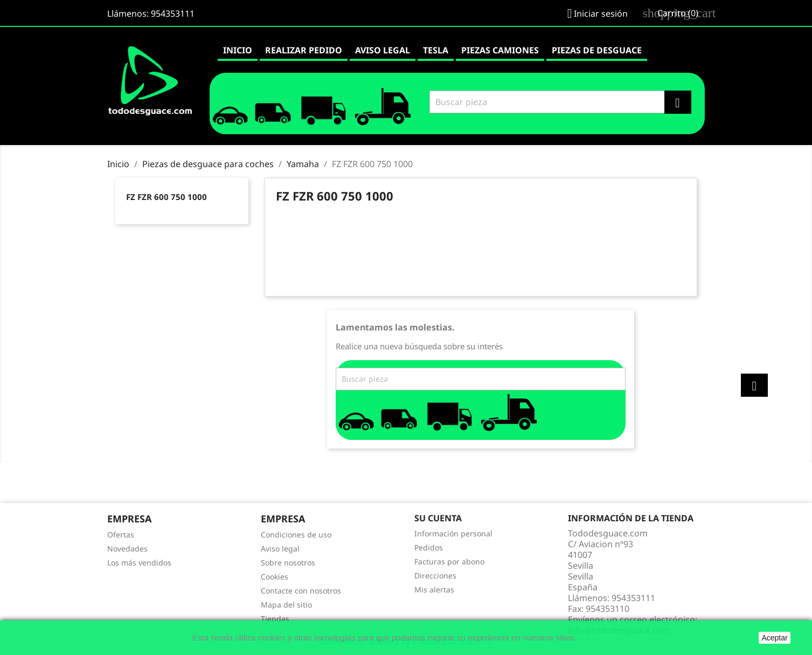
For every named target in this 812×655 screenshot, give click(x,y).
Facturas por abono (449, 561)
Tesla (436, 50)
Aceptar (774, 638)
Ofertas (121, 535)
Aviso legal (383, 50)
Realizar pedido (304, 50)
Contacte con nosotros (301, 591)
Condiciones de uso (296, 535)
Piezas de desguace (597, 50)
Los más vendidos (139, 563)
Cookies (275, 577)
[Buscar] (559, 102)
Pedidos (429, 547)
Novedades (127, 549)
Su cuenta (438, 518)
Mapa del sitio (286, 605)
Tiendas (275, 619)
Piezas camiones (500, 50)
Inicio (238, 50)
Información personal (453, 533)
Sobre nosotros (288, 563)
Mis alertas (434, 589)
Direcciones (435, 575)
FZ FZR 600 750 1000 (166, 197)
